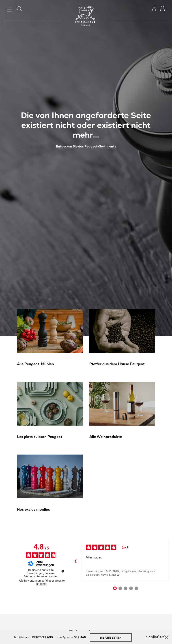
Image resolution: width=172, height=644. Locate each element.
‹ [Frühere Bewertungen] (75, 561)
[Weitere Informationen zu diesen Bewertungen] (62, 571)
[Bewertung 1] (115, 588)
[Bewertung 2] (120, 588)
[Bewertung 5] (136, 588)
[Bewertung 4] (131, 588)
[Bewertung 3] (126, 588)
